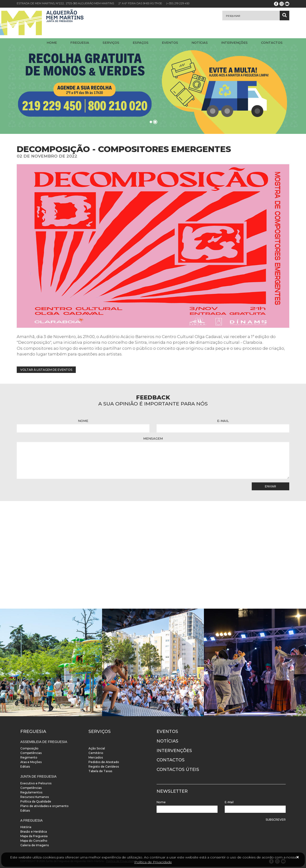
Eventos (170, 43)
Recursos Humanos (35, 797)
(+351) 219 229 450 (178, 3)
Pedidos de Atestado (104, 762)
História (26, 827)
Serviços (111, 43)
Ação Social (97, 748)
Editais (25, 767)
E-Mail (223, 421)
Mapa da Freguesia (34, 836)
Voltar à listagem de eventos (46, 370)
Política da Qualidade (36, 801)
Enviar (270, 486)
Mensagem (153, 438)
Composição (29, 748)
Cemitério (96, 753)
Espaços (141, 43)
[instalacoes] (51, 662)
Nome (83, 421)
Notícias (200, 43)
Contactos (272, 43)
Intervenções (234, 43)
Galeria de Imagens (35, 845)
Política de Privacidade (153, 862)
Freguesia (80, 43)
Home (52, 43)
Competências (31, 753)
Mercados (96, 757)
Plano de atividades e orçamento (44, 806)
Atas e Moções (31, 762)
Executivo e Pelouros (36, 783)
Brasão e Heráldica (34, 832)
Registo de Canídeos (104, 767)
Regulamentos (31, 792)
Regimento (29, 757)
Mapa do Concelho (34, 841)
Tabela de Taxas (100, 771)
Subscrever (276, 820)
